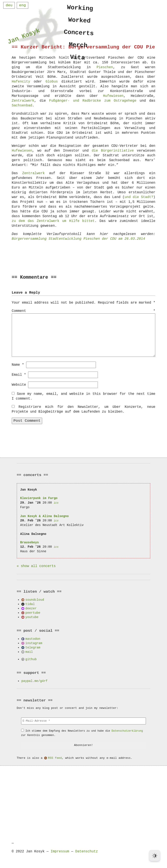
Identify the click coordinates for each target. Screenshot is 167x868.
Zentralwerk (23, 101)
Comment (84, 311)
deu (9, 5)
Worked (79, 21)
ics (56, 503)
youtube (32, 617)
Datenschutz (87, 851)
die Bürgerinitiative (113, 151)
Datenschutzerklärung (127, 731)
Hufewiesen (113, 96)
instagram (34, 643)
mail (29, 652)
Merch (78, 47)
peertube (33, 613)
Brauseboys (30, 542)
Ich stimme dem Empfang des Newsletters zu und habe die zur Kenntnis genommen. (82, 733)
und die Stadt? (139, 197)
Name (18, 365)
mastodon (33, 639)
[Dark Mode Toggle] (155, 856)
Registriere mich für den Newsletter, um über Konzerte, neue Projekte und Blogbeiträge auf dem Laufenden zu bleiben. (84, 409)
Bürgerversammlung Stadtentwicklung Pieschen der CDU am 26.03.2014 (78, 239)
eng (23, 5)
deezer (31, 608)
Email (19, 375)
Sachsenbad (22, 106)
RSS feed (55, 758)
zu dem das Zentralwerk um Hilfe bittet (53, 221)
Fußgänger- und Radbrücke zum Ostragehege (93, 101)
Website (19, 385)
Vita (78, 60)
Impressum (60, 851)
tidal (30, 604)
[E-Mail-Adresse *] (83, 721)
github (31, 659)
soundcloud (35, 599)
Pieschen (105, 67)
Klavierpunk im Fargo (39, 498)
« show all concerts (36, 566)
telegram (33, 647)
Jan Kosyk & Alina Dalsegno (44, 516)
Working (80, 8)
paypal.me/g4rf (34, 681)
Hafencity (21, 82)
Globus (52, 82)
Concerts (79, 34)
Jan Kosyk (24, 37)
